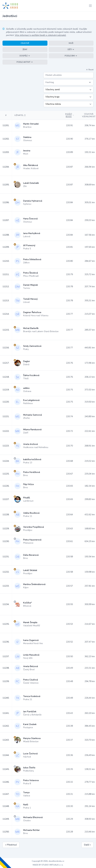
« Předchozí (11, 845)
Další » (87, 845)
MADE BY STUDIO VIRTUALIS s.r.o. (48, 865)
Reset (90, 70)
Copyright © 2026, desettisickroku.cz (48, 861)
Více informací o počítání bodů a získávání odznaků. (40, 35)
